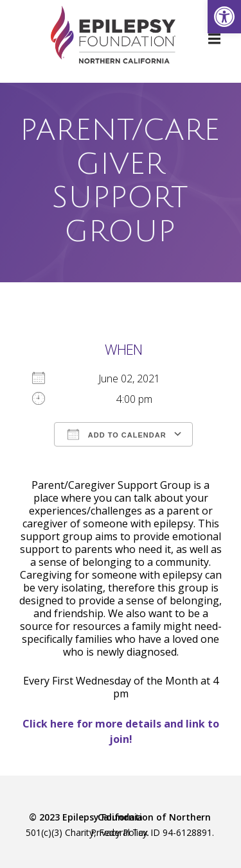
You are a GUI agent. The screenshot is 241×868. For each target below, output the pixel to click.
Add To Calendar (117, 434)
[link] (224, 17)
